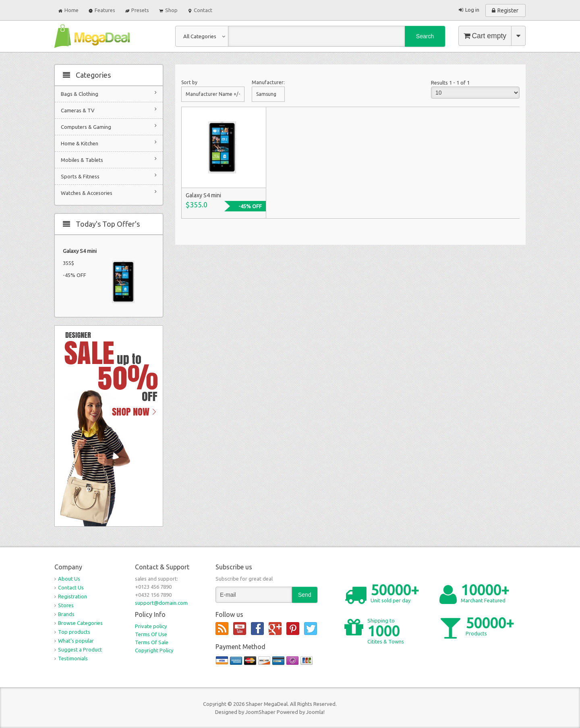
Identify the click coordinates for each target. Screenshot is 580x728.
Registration (72, 596)
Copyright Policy (154, 650)
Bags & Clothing (109, 93)
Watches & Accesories (109, 192)
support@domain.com (161, 603)
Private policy (151, 626)
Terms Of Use (151, 634)
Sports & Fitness (109, 176)
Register (508, 10)
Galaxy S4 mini (80, 251)
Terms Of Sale (152, 642)
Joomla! (315, 712)
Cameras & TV (109, 110)
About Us (69, 579)
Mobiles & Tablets (109, 159)
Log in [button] (472, 10)
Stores (66, 605)
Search (425, 36)
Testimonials (73, 658)
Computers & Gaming (109, 126)
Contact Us (71, 587)
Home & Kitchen (109, 143)
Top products (74, 632)
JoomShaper (260, 712)
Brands (66, 614)
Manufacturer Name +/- (213, 94)
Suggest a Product (80, 649)
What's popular (76, 641)
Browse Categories (80, 623)
